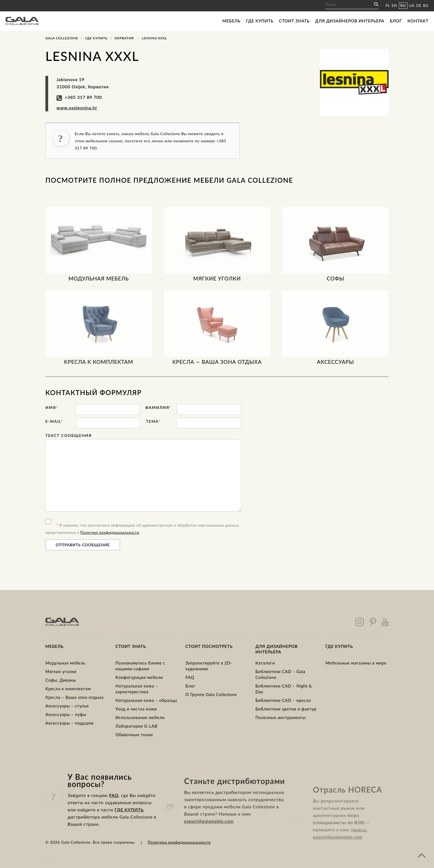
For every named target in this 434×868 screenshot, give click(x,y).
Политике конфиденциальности (110, 532)
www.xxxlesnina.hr (77, 108)
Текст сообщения (69, 435)
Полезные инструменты (281, 717)
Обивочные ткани (134, 735)
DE (419, 6)
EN (395, 6)
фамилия (158, 407)
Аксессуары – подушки (69, 723)
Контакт (418, 21)
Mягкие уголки (61, 671)
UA (412, 6)
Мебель (231, 21)
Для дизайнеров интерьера (350, 21)
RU (403, 6)
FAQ (190, 677)
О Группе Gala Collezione (211, 694)
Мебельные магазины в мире (356, 663)
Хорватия (124, 38)
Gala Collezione (62, 38)
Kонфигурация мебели (139, 677)
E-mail (54, 421)
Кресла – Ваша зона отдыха (74, 697)
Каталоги (265, 663)
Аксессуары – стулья (67, 706)
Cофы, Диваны (61, 680)
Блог (396, 21)
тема (153, 421)
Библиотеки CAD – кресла (283, 700)
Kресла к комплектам (68, 689)
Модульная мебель (65, 663)
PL (388, 6)
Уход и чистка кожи (136, 709)
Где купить (260, 21)
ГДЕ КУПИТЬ (129, 834)
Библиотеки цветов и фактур (286, 709)
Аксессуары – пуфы (66, 714)
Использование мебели (140, 717)
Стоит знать (294, 21)
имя (52, 407)
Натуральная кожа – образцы (146, 700)
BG (426, 6)
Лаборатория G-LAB (136, 726)
